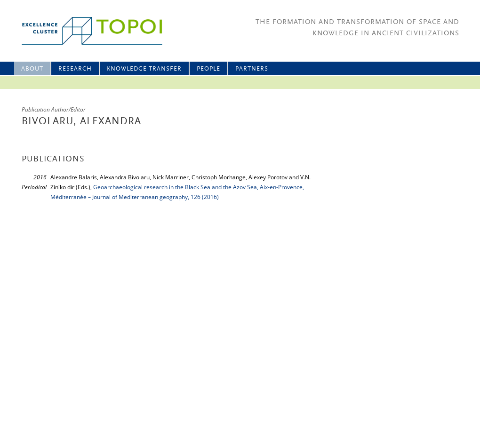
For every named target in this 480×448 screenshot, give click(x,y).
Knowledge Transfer (144, 69)
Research (75, 69)
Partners (252, 69)
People (208, 69)
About (32, 69)
